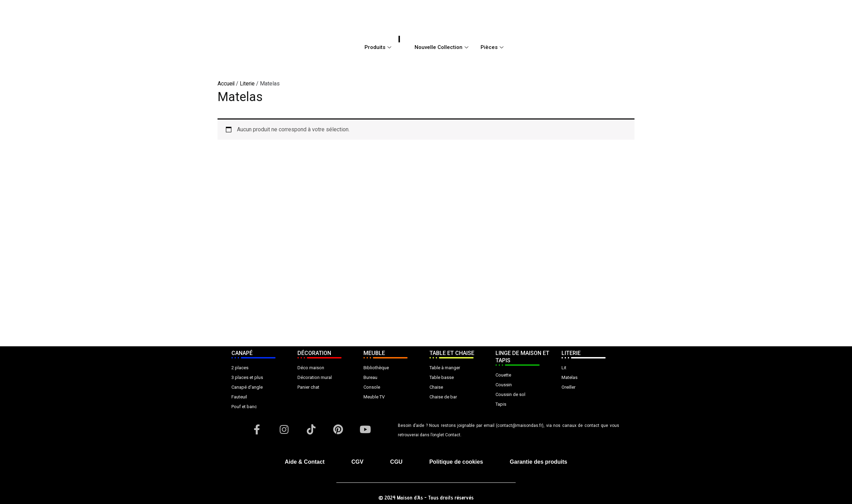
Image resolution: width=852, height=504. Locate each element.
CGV (357, 462)
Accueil (226, 84)
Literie (248, 84)
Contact (453, 435)
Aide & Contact (305, 462)
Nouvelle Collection (442, 47)
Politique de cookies (456, 462)
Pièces (493, 47)
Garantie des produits (538, 462)
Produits (379, 47)
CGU (396, 462)
